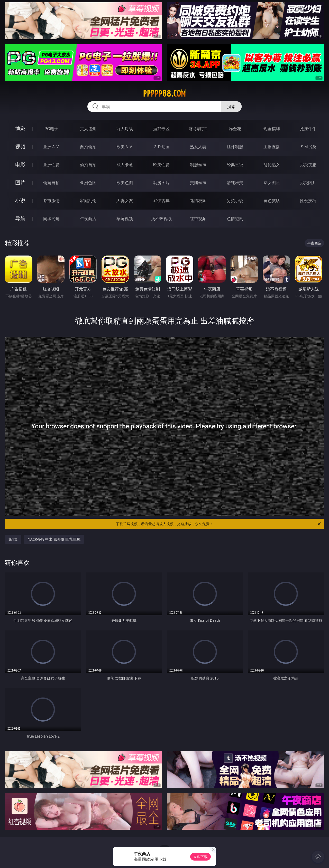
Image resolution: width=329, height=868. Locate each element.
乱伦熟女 (272, 165)
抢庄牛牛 (308, 129)
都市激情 (51, 201)
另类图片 (308, 183)
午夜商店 (88, 219)
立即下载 (200, 857)
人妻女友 (125, 201)
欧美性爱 (161, 165)
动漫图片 (161, 183)
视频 (20, 147)
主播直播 (272, 147)
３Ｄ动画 (161, 147)
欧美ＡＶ (125, 147)
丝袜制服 (235, 147)
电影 (20, 164)
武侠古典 (161, 201)
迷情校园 (198, 201)
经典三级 (235, 165)
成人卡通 (125, 165)
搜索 (231, 107)
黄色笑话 (272, 201)
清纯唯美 (235, 183)
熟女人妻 (198, 147)
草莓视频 (125, 219)
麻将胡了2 (198, 129)
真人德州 (88, 129)
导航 (20, 218)
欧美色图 (125, 183)
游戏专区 (161, 129)
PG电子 (51, 129)
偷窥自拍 (51, 183)
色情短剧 (235, 219)
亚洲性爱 (51, 165)
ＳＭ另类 (308, 147)
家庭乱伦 (88, 201)
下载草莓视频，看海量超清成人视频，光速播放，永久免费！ (219, 524)
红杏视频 (198, 219)
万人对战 (125, 129)
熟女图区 (272, 183)
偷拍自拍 (88, 165)
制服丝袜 (198, 165)
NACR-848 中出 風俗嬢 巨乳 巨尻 (54, 539)
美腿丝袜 (198, 183)
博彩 (20, 129)
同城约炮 (51, 219)
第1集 (13, 539)
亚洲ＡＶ (51, 147)
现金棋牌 (272, 129)
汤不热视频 (161, 219)
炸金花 (235, 129)
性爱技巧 (308, 201)
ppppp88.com (164, 93)
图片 (20, 182)
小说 (20, 200)
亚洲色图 (88, 183)
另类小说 (235, 201)
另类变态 (308, 165)
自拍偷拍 (88, 147)
